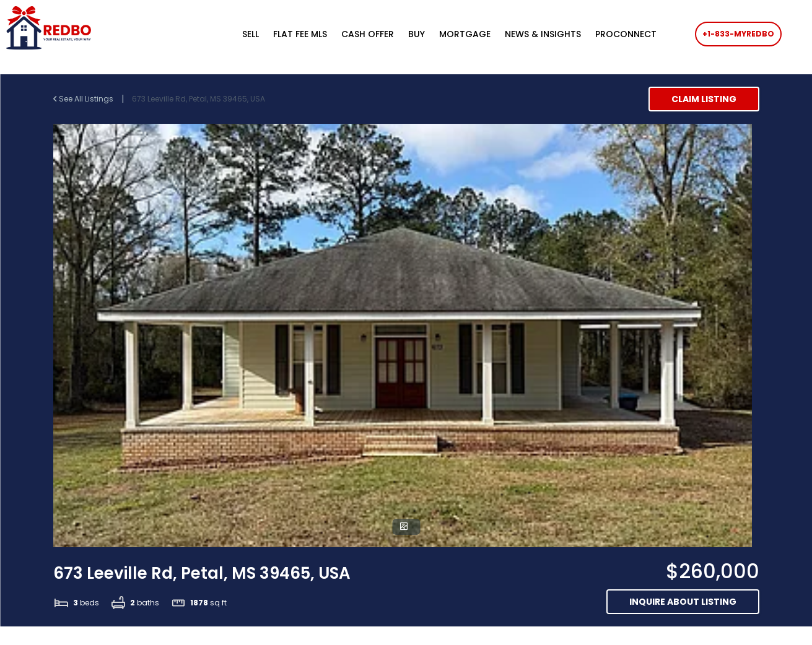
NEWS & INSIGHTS (543, 34)
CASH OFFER (368, 34)
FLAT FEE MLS (300, 34)
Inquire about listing (683, 602)
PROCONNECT (626, 34)
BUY (417, 34)
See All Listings (84, 99)
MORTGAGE (465, 34)
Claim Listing (704, 99)
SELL (251, 34)
